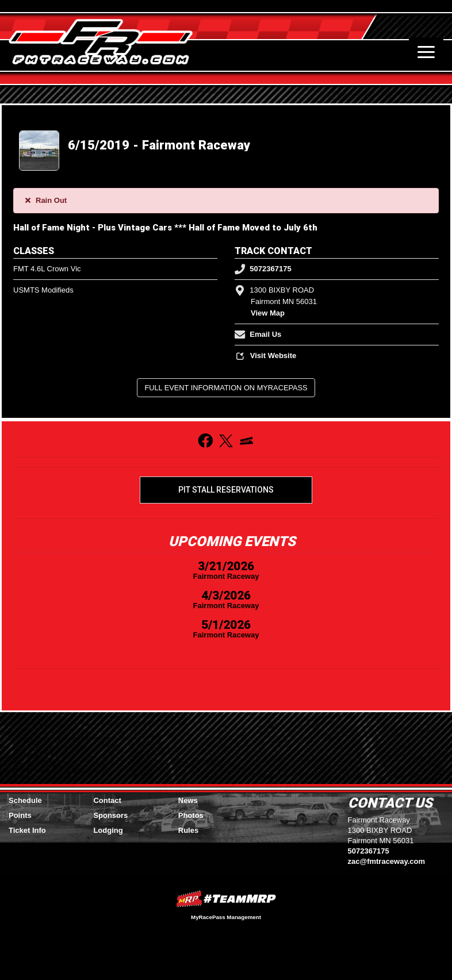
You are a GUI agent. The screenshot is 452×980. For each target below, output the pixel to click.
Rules (188, 830)
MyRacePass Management (226, 917)
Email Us (258, 334)
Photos (191, 815)
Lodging (108, 830)
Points (20, 815)
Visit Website (265, 356)
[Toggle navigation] (426, 52)
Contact (107, 800)
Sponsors (110, 815)
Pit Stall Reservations (226, 490)
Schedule (25, 800)
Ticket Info (27, 830)
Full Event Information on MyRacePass (226, 388)
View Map (268, 313)
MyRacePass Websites (226, 899)
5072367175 (263, 269)
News (188, 800)
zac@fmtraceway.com (387, 861)
